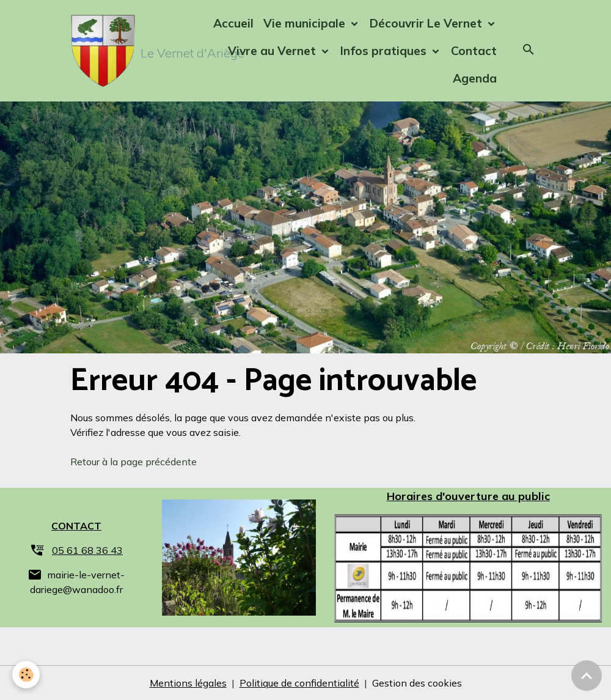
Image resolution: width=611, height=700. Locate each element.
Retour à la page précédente (134, 462)
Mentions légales (188, 683)
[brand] (125, 51)
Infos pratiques (385, 51)
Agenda (475, 78)
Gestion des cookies (417, 683)
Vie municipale (306, 23)
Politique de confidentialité (299, 683)
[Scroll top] (587, 676)
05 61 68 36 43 (87, 550)
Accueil (233, 23)
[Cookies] (26, 675)
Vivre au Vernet (273, 51)
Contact (474, 51)
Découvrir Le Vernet (427, 23)
